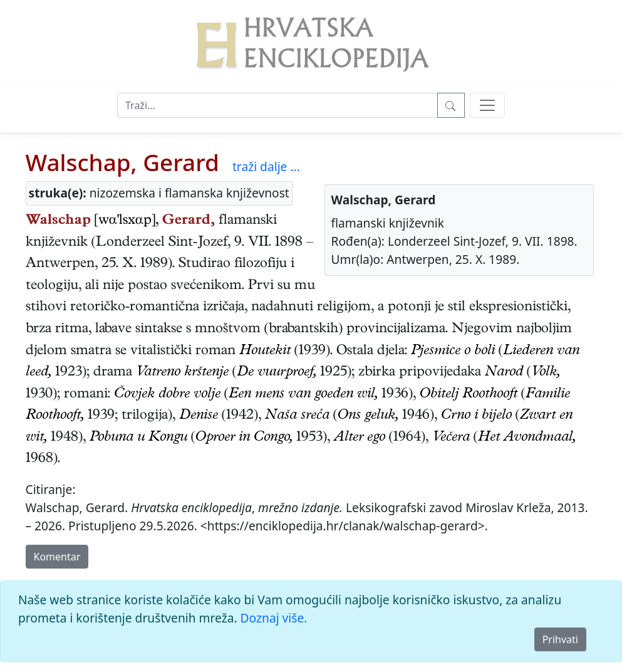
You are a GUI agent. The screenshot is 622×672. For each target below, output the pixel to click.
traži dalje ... (266, 166)
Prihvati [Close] (560, 639)
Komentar (57, 557)
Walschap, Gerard (122, 162)
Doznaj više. (274, 618)
